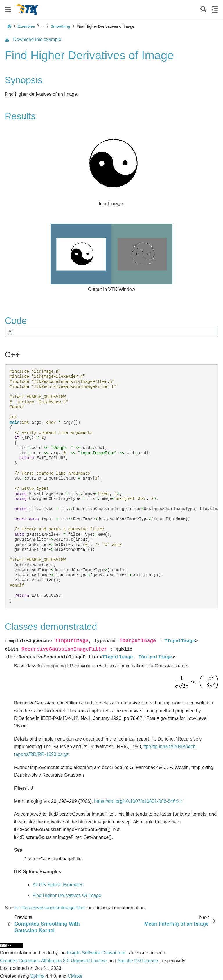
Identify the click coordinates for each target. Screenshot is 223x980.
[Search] (203, 9)
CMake (75, 976)
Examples (26, 26)
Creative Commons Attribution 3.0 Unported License (54, 961)
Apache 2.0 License (138, 961)
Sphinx (37, 976)
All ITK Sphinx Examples (58, 885)
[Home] (9, 26)
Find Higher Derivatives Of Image (67, 895)
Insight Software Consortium (96, 953)
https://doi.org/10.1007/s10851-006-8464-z (138, 801)
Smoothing (61, 26)
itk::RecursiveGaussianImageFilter (50, 908)
